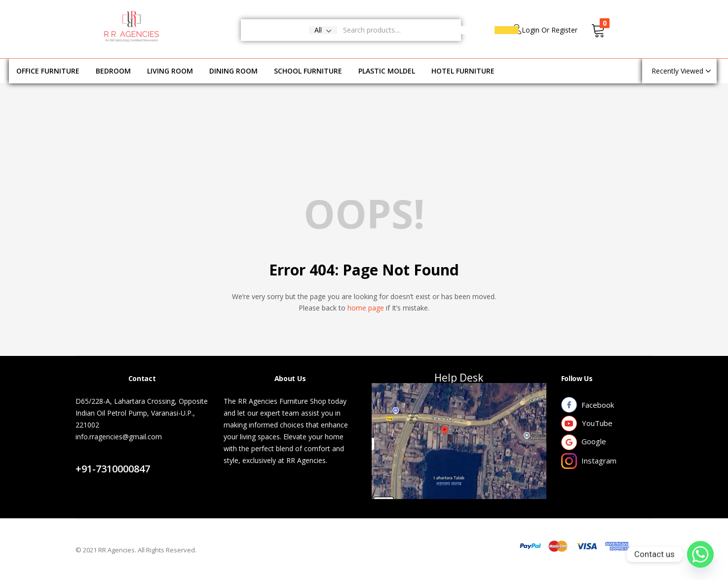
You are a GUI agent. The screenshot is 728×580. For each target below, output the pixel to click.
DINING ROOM (233, 71)
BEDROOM (113, 71)
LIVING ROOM (170, 71)
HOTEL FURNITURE (463, 71)
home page (366, 308)
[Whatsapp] (700, 554)
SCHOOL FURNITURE (308, 71)
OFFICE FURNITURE (48, 71)
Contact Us (104, 457)
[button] (323, 30)
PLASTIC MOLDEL (387, 71)
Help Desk (459, 378)
